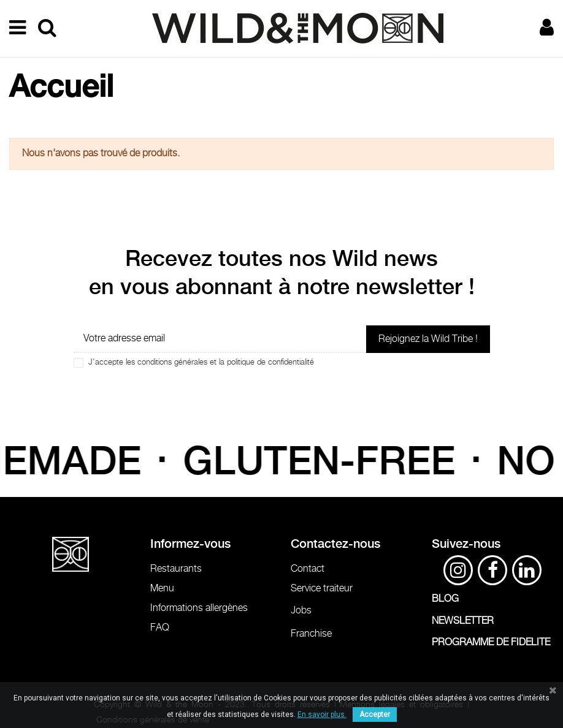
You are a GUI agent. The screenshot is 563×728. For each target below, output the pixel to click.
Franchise (311, 634)
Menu (162, 589)
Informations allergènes (199, 608)
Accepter (375, 715)
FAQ (160, 628)
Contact (308, 569)
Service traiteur (322, 589)
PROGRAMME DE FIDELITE (491, 643)
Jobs (301, 611)
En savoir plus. (322, 715)
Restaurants (176, 569)
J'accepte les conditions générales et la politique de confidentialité (201, 362)
